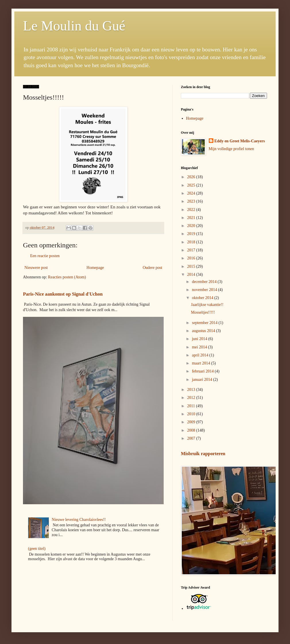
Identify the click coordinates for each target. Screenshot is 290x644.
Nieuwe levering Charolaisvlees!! (79, 520)
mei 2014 (200, 347)
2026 (192, 177)
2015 (192, 266)
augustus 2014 (204, 331)
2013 (192, 390)
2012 (192, 398)
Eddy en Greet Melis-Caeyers (240, 141)
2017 (192, 250)
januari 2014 (202, 380)
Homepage (95, 268)
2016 (192, 258)
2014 (192, 275)
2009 (192, 422)
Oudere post (152, 268)
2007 (192, 438)
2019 (192, 234)
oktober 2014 (203, 298)
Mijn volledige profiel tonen (231, 149)
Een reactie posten (45, 256)
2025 (192, 185)
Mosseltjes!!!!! (203, 312)
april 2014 (201, 355)
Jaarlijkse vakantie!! (207, 305)
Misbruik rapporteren (203, 454)
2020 (192, 226)
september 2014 (205, 323)
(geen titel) (37, 549)
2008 (192, 430)
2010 (192, 414)
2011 (192, 406)
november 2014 (205, 290)
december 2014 (205, 282)
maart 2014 (201, 363)
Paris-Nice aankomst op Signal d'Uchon (63, 294)
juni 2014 (200, 339)
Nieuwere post (36, 268)
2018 (192, 242)
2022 (192, 210)
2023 (192, 201)
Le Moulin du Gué (74, 26)
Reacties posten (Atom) (67, 277)
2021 (192, 218)
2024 (192, 193)
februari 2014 (203, 371)
